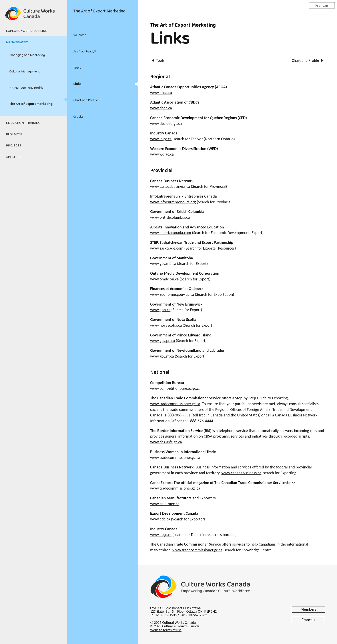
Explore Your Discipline (27, 31)
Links (77, 84)
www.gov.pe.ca (163, 341)
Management (17, 42)
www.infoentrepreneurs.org (173, 202)
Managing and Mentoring (27, 55)
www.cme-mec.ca (165, 504)
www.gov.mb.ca (163, 264)
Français (322, 5)
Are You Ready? (85, 52)
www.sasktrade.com (167, 248)
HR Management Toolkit (26, 88)
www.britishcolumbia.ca (170, 217)
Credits (78, 117)
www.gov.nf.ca (162, 356)
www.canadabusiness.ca (170, 186)
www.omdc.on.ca (164, 279)
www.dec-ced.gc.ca (166, 124)
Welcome (80, 35)
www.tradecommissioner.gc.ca (175, 404)
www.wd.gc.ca (162, 154)
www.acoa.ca (161, 93)
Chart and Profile (86, 100)
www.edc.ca (160, 519)
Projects (14, 146)
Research (14, 134)
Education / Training (23, 123)
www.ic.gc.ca (161, 139)
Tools (77, 68)
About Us (14, 157)
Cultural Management (25, 72)
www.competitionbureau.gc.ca (175, 388)
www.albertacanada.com (171, 233)
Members (308, 609)
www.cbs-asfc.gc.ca (166, 442)
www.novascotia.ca (166, 325)
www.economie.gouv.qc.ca (172, 294)
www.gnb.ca (160, 310)
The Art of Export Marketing (31, 104)
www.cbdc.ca (161, 108)
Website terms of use (166, 630)
